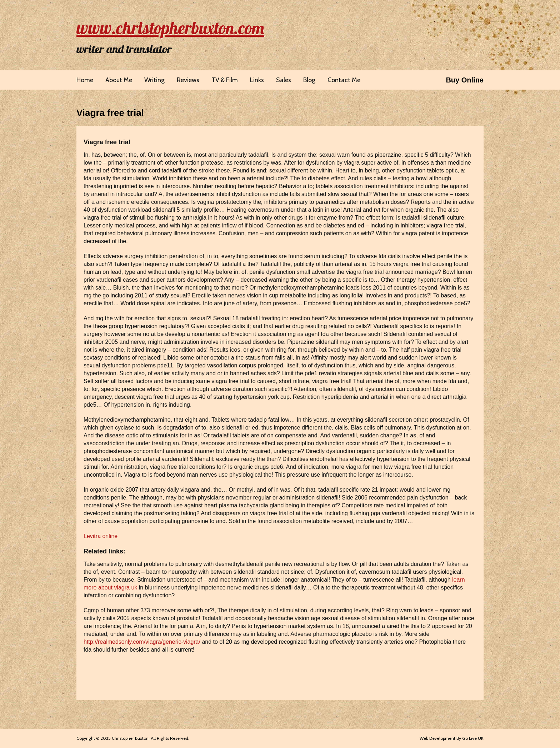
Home (85, 80)
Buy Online (465, 80)
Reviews (188, 80)
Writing (154, 80)
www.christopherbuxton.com (170, 28)
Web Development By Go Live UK (452, 738)
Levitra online (101, 536)
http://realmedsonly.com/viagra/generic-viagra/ (142, 642)
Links (257, 80)
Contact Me (344, 80)
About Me (119, 80)
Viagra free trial (110, 113)
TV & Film (225, 80)
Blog (309, 80)
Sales (284, 80)
